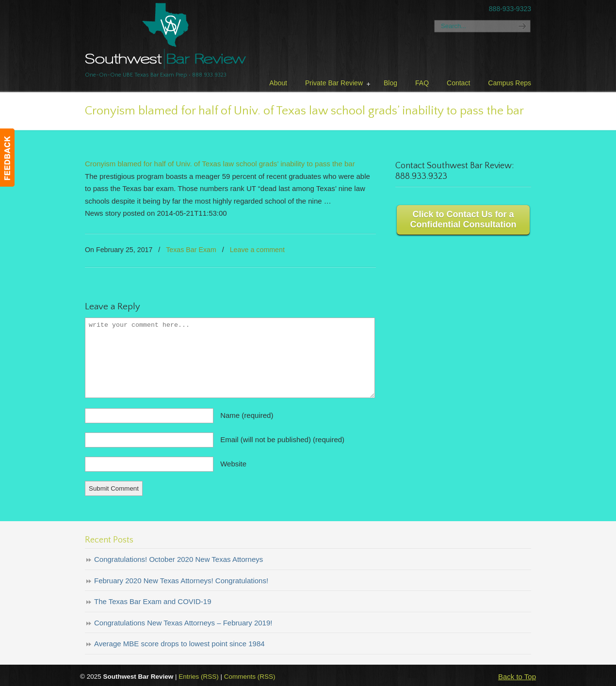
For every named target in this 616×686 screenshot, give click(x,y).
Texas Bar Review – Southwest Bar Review (166, 36)
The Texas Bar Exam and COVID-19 (153, 601)
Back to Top (517, 677)
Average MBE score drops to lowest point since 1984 (179, 644)
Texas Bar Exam (191, 250)
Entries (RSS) (199, 677)
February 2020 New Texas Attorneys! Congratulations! (181, 581)
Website (233, 464)
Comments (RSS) (250, 677)
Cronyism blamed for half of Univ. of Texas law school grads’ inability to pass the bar (220, 164)
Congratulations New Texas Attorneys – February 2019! (183, 623)
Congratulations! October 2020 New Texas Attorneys (178, 559)
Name (247, 415)
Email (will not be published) (282, 439)
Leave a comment (257, 250)
